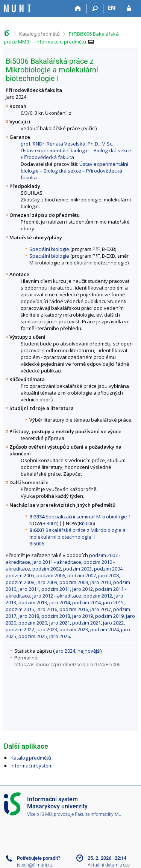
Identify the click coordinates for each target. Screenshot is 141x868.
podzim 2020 (33, 623)
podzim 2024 (105, 629)
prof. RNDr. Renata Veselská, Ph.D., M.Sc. (67, 144)
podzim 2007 (82, 575)
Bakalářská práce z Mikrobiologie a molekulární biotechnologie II (77, 533)
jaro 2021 (60, 623)
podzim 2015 (20, 609)
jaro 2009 (47, 582)
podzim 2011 (56, 589)
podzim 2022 (20, 629)
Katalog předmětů (39, 34)
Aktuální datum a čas (109, 865)
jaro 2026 (60, 636)
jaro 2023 (47, 629)
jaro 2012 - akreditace (57, 596)
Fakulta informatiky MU (98, 814)
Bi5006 (86, 523)
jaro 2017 (101, 609)
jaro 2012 (83, 589)
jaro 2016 (47, 609)
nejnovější (89, 651)
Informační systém (32, 766)
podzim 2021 (86, 623)
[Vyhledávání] (95, 9)
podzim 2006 (51, 575)
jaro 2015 (113, 602)
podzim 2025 (33, 636)
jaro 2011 (29, 589)
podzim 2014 (86, 602)
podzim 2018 (56, 616)
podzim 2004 (108, 569)
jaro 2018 (29, 616)
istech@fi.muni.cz (35, 865)
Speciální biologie (49, 249)
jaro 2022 (113, 623)
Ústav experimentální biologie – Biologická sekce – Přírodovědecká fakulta (74, 171)
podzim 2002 (47, 569)
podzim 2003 (77, 569)
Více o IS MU (39, 814)
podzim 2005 (20, 575)
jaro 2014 (60, 602)
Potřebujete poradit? (39, 858)
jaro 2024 (65, 651)
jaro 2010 (101, 582)
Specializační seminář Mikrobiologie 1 (80, 517)
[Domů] (78, 9)
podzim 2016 (74, 609)
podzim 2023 (74, 629)
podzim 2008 (20, 582)
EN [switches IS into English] (112, 8)
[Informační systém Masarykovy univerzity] (17, 8)
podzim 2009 (74, 582)
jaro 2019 (83, 616)
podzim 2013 (33, 602)
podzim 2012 (98, 596)
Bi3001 (50, 523)
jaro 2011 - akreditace (57, 562)
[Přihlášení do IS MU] (129, 9)
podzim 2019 (109, 616)
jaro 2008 (108, 575)
